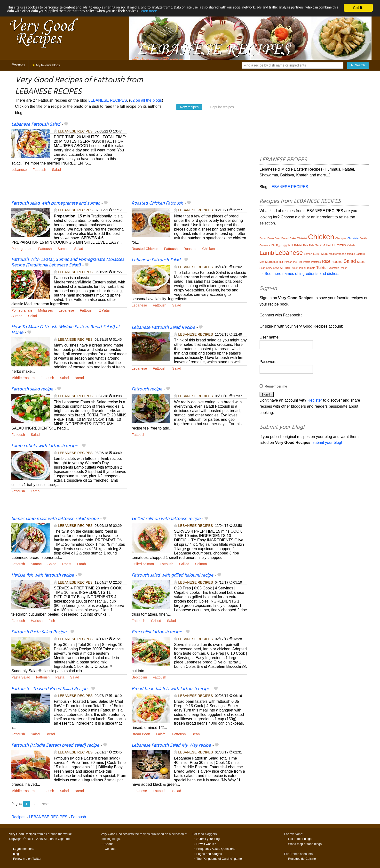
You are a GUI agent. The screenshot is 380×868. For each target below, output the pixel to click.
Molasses (45, 310)
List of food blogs (300, 839)
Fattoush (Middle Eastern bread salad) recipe (55, 745)
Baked (263, 238)
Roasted (190, 249)
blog (16, 854)
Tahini (302, 268)
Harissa (37, 621)
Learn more (202, 12)
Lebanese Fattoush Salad (36, 124)
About (108, 844)
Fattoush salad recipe (32, 389)
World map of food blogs (305, 844)
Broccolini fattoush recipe (157, 632)
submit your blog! (327, 442)
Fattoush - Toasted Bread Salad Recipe (49, 689)
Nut (281, 262)
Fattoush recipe (147, 389)
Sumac (63, 249)
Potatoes (316, 262)
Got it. (358, 8)
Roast (67, 564)
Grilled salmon (143, 564)
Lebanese (19, 170)
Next (45, 804)
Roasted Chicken (145, 249)
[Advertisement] (189, 161)
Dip (273, 245)
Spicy (269, 268)
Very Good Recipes (23, 834)
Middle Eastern (23, 378)
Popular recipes (222, 107)
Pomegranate (22, 249)
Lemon (308, 254)
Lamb (35, 491)
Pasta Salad (21, 677)
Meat (324, 254)
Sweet (294, 268)
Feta (306, 245)
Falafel (161, 734)
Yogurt (344, 268)
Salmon (201, 564)
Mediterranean (337, 254)
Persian (288, 262)
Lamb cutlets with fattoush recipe (45, 446)
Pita (300, 262)
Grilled (184, 564)
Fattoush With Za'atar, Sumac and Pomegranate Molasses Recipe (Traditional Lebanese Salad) (68, 262)
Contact (110, 849)
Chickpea (341, 238)
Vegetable (334, 268)
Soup (262, 268)
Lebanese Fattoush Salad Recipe (163, 328)
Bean (196, 734)
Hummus (339, 245)
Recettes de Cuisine (302, 859)
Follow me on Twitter (27, 859)
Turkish (322, 268)
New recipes (189, 107)
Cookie (363, 238)
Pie (295, 262)
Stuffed (285, 268)
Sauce (361, 262)
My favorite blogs (46, 65)
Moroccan (272, 262)
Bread (79, 378)
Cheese (302, 238)
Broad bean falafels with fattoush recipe (171, 689)
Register (315, 400)
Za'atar (104, 310)
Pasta (60, 677)
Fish (52, 621)
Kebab (351, 245)
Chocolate (353, 238)
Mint (262, 262)
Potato (306, 262)
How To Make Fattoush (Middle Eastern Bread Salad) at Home (66, 330)
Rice (326, 261)
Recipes (18, 65)
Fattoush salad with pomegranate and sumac (56, 203)
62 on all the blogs (146, 100)
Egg (278, 245)
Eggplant (287, 245)
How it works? (206, 844)
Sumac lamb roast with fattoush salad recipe (55, 519)
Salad (56, 170)
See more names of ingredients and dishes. (302, 274)
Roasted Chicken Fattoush (157, 203)
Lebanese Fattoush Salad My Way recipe (171, 745)
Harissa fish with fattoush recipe (43, 575)
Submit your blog (208, 839)
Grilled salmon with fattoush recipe (166, 519)
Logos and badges (209, 854)
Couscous (265, 245)
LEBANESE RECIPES (107, 100)
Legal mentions (24, 849)
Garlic (319, 245)
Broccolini (139, 677)
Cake (293, 238)
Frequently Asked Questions (216, 849)
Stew (276, 268)
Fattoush (39, 170)
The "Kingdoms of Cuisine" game (219, 859)
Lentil (317, 254)
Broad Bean (141, 734)
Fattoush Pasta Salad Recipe (39, 632)
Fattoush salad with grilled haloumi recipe (172, 575)
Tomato (311, 268)
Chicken (209, 249)
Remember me (276, 386)
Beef (278, 238)
